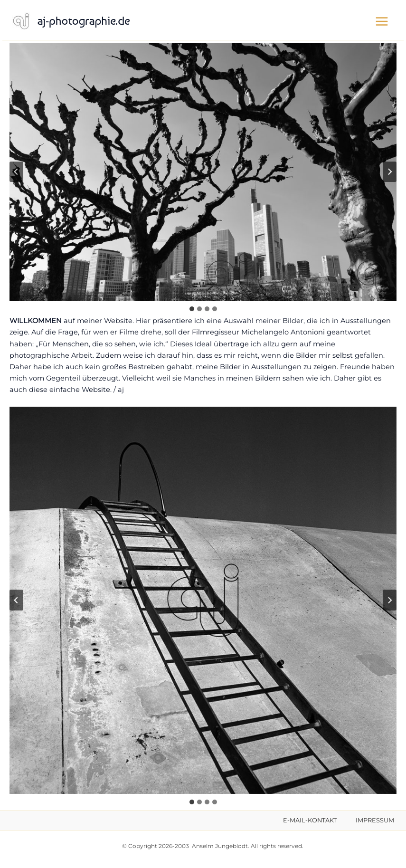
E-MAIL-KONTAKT (310, 820)
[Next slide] (390, 172)
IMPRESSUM (375, 820)
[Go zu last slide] (16, 172)
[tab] (192, 309)
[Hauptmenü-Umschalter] (382, 21)
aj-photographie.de (84, 21)
